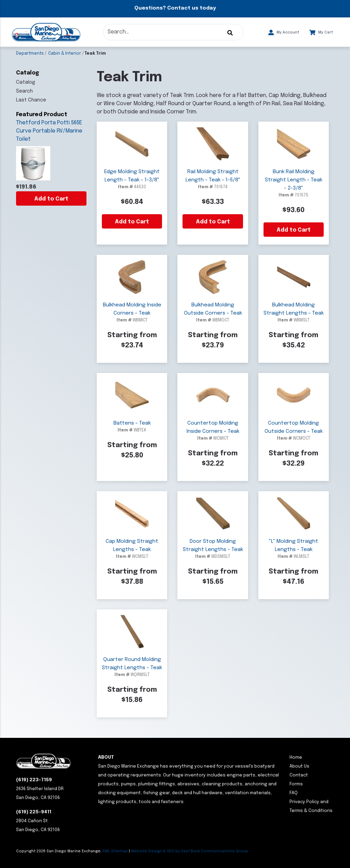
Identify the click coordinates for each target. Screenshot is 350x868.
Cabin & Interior (65, 54)
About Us (299, 766)
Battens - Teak (132, 423)
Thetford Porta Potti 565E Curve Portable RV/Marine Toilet (49, 131)
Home (296, 757)
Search (24, 91)
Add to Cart (51, 199)
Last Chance (31, 100)
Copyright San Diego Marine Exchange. (59, 851)
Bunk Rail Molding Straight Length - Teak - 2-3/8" (294, 180)
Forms (296, 784)
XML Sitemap (115, 851)
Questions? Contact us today (175, 8)
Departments (30, 54)
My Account (284, 32)
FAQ (294, 793)
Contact (299, 775)
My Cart (321, 32)
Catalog (26, 82)
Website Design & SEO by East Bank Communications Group (190, 851)
